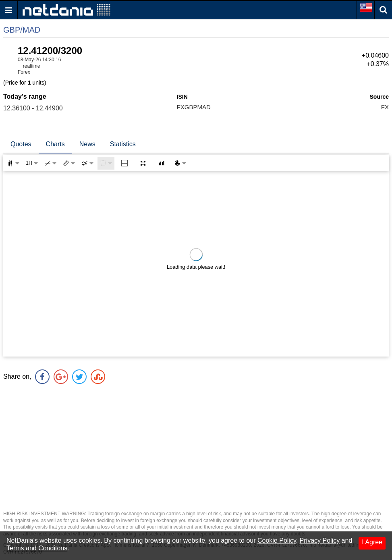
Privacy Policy (320, 540)
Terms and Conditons (37, 548)
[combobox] (87, 163)
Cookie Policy (277, 540)
